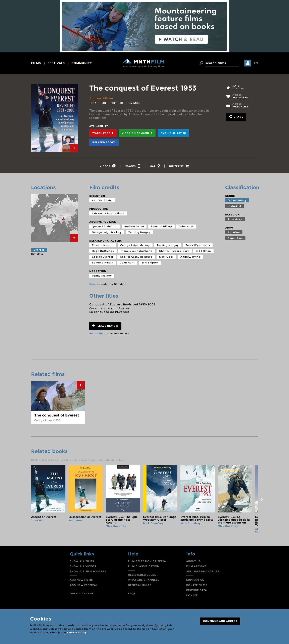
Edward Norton (103, 245)
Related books (104, 142)
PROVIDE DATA (197, 590)
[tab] (74, 148)
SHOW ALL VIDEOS (83, 566)
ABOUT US (193, 561)
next (262, 499)
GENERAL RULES (140, 585)
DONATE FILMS (197, 585)
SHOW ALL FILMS (82, 561)
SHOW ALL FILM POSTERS (88, 571)
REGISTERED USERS (142, 575)
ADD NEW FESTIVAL (84, 585)
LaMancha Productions (108, 213)
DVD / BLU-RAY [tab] (173, 133)
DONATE (192, 595)
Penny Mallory (102, 276)
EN (256, 63)
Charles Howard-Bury (174, 251)
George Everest (103, 257)
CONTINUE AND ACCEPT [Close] (220, 621)
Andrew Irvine (134, 226)
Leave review (105, 326)
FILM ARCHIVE (196, 566)
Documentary (237, 200)
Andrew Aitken (101, 98)
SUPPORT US (195, 580)
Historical (234, 206)
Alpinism (234, 232)
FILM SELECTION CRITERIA (147, 561)
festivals (56, 63)
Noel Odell (166, 257)
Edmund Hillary (161, 226)
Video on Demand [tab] (137, 133)
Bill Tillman (203, 251)
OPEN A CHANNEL (83, 593)
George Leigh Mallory (107, 232)
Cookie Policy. (77, 632)
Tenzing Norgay (139, 232)
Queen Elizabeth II (105, 226)
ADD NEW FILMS (81, 580)
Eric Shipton (150, 263)
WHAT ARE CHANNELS (144, 580)
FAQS (132, 593)
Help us (95, 284)
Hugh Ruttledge (103, 251)
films (36, 63)
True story (235, 219)
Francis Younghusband (137, 251)
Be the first (97, 333)
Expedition (235, 238)
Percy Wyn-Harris (198, 245)
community (82, 63)
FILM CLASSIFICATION (144, 566)
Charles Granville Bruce (136, 257)
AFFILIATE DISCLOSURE (203, 571)
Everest (39, 250)
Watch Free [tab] (103, 133)
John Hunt (186, 226)
